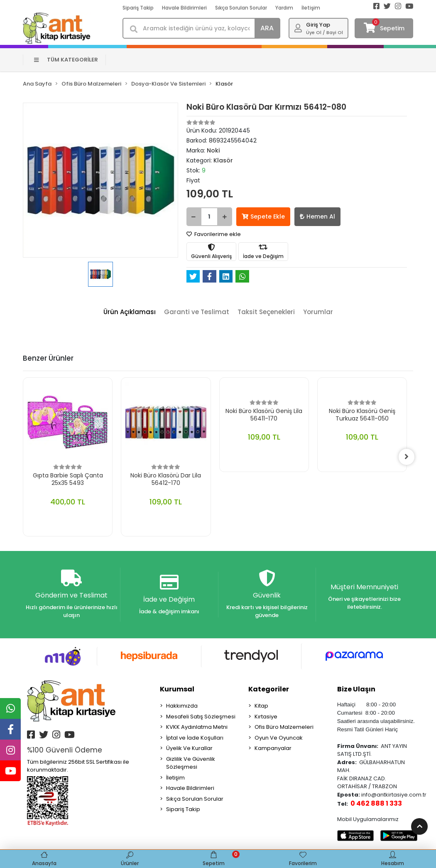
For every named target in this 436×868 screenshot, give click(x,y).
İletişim (311, 8)
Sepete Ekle (263, 216)
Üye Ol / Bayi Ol (325, 32)
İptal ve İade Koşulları (195, 738)
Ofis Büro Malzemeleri (284, 727)
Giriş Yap (318, 25)
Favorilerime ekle (214, 234)
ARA (267, 28)
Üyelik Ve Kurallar (189, 749)
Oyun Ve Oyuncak (279, 738)
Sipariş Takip (138, 8)
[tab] (130, 312)
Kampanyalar (273, 749)
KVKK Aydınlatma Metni (197, 727)
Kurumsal (177, 690)
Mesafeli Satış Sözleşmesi (201, 717)
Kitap (261, 706)
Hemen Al (317, 216)
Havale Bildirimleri (184, 8)
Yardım (284, 8)
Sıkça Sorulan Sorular (241, 8)
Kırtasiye (266, 717)
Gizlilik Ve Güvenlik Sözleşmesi (191, 763)
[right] (407, 457)
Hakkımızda (182, 706)
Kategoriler (269, 690)
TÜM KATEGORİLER (66, 60)
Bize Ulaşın (356, 690)
